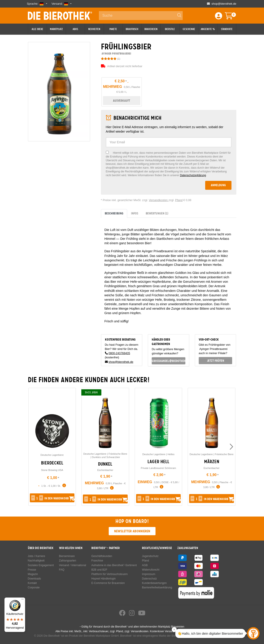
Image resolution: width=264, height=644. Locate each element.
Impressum (148, 574)
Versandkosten (159, 200)
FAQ (62, 570)
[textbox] (169, 142)
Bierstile (170, 29)
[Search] (177, 16)
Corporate (34, 587)
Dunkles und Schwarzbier (106, 457)
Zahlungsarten (68, 561)
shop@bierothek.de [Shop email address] (224, 4)
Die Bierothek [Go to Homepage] (60, 16)
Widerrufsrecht (151, 570)
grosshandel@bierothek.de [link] (169, 361)
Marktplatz (56, 29)
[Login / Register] (219, 17)
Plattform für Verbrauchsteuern (109, 574)
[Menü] (23, 600)
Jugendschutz (150, 556)
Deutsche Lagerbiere (52, 455)
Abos (75, 29)
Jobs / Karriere (37, 556)
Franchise (97, 561)
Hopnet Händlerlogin (103, 579)
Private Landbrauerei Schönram (158, 468)
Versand (64, 565)
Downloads (34, 579)
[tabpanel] (169, 274)
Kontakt (32, 583)
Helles (171, 454)
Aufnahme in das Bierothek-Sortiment (114, 565)
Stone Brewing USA (52, 470)
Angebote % (208, 29)
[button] (33, 498)
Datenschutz (149, 579)
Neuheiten (94, 29)
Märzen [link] (212, 462)
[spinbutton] (37, 498)
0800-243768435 (119, 353)
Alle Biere (37, 29)
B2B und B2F (99, 570)
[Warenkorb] (232, 17)
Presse (32, 570)
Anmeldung (218, 185)
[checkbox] (169, 164)
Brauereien (151, 29)
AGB (145, 565)
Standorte (227, 29)
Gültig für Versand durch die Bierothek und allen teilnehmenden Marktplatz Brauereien (132, 627)
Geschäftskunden (102, 556)
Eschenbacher (105, 470)
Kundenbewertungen (154, 583)
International (79, 565)
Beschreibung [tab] (114, 213)
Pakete (113, 29)
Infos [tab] (135, 213)
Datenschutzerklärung (193, 175)
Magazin (33, 574)
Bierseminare (67, 556)
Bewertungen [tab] (157, 213)
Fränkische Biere (118, 454)
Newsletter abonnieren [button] (132, 531)
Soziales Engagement (41, 565)
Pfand (179, 200)
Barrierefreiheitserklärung (157, 587)
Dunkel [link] (105, 464)
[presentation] (231, 447)
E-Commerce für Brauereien (108, 583)
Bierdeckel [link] (52, 463)
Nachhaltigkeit (36, 561)
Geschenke (189, 29)
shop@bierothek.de (121, 362)
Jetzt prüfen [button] (216, 361)
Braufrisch (132, 29)
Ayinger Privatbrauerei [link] (116, 53)
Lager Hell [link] (158, 462)
